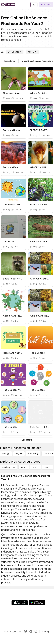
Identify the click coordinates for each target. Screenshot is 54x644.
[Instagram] (36, 631)
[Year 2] (32, 52)
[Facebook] (31, 631)
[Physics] (19, 454)
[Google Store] (37, 603)
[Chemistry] (33, 454)
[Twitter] (26, 631)
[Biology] (6, 454)
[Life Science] (15, 52)
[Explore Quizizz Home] (8, 5)
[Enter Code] (46, 5)
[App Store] (20, 603)
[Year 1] (24, 467)
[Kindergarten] (9, 467)
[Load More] (27, 440)
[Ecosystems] (9, 61)
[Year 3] (47, 467)
